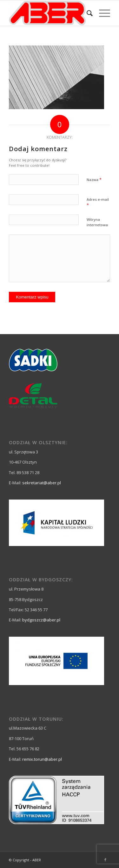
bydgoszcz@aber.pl (41, 620)
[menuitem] (86, 13)
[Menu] (101, 13)
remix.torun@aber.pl (42, 759)
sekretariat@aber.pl (42, 483)
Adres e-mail (98, 202)
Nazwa (94, 179)
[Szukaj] (86, 13)
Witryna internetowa (97, 222)
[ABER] (49, 13)
